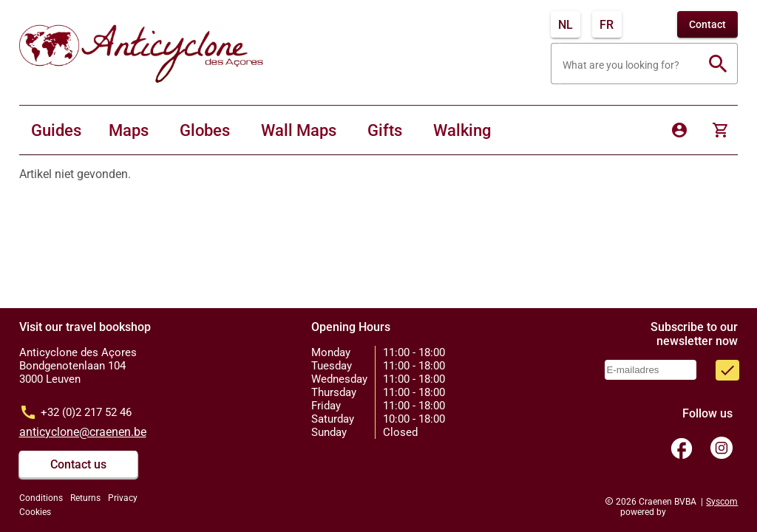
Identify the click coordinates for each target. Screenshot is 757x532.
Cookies (35, 512)
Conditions (41, 498)
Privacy (123, 498)
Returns (85, 498)
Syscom (722, 502)
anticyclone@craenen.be (83, 432)
